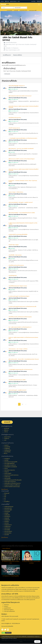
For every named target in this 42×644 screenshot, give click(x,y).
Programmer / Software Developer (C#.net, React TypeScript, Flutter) (23, 181)
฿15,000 (12, 100)
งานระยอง (6, 523)
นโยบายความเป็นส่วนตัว (9, 611)
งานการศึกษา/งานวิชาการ (10, 465)
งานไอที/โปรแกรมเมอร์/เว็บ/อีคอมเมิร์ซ (13, 480)
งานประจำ (6, 445)
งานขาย (6, 468)
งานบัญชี (16, 11)
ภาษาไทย (33, 1)
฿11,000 (12, 89)
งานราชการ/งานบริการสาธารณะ (11, 475)
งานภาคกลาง (7, 528)
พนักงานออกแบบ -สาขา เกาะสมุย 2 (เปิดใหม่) (18, 349)
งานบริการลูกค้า (8, 473)
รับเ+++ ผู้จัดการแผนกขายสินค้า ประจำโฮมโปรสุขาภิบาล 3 (20, 327)
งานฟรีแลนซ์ (7, 449)
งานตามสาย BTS (23, 11)
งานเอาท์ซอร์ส (7, 452)
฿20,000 (12, 111)
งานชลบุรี (6, 513)
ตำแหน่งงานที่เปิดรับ (18, 55)
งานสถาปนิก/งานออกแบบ (10, 482)
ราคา (19, 1)
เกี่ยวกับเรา (7, 605)
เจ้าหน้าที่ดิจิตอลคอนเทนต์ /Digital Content (18, 286)
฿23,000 (16, 100)
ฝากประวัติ (7, 422)
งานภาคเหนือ (7, 530)
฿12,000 (12, 206)
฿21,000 (16, 373)
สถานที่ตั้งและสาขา (7, 55)
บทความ (6, 432)
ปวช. (5, 497)
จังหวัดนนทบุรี (7, 74)
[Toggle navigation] (39, 4)
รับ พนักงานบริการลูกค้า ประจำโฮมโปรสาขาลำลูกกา (19, 296)
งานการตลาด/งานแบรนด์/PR (11, 462)
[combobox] (7, 8)
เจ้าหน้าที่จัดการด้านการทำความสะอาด (16, 265)
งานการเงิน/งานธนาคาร (9, 470)
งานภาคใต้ (6, 535)
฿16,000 (16, 89)
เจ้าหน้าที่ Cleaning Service (14, 128)
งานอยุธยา (7, 521)
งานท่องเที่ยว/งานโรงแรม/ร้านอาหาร (12, 483)
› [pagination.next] (26, 404)
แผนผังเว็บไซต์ (7, 608)
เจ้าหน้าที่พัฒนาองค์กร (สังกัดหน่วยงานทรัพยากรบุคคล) (20, 317)
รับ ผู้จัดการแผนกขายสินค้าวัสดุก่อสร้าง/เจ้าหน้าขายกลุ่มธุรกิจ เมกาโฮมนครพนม (23, 224)
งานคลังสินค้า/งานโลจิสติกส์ (10, 467)
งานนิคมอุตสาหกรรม (9, 507)
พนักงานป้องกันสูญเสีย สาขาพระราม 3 (17, 86)
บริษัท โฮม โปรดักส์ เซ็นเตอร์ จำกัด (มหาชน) (17, 39)
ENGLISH (39, 1)
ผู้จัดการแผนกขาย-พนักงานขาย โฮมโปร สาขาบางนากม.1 (20, 96)
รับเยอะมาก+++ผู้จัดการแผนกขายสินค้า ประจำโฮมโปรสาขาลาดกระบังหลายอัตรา (23, 338)
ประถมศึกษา (7, 502)
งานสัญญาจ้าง (8, 450)
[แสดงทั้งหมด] (5, 489)
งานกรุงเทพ (9, 11)
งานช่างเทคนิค (7, 478)
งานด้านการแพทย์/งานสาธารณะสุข (12, 487)
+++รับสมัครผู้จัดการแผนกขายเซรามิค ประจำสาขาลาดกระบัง (21, 369)
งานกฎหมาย (7, 459)
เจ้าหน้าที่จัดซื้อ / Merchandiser (15, 255)
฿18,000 (12, 132)
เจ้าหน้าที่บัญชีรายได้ (13, 276)
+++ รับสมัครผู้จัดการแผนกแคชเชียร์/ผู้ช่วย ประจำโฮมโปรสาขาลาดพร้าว (23, 138)
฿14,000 (12, 142)
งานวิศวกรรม (7, 477)
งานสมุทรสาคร (7, 526)
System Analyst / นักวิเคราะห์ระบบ (16, 192)
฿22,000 (16, 111)
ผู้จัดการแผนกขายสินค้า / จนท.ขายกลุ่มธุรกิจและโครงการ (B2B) (22, 213)
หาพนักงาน (7, 439)
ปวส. (5, 495)
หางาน (2, 1)
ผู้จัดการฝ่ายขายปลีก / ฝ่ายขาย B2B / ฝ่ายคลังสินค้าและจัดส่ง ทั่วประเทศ (24, 359)
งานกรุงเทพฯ (7, 512)
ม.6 (5, 498)
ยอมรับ (37, 642)
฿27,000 (16, 121)
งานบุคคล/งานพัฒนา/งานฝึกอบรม (12, 485)
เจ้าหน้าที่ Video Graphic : (14, 245)
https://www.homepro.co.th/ (13, 50)
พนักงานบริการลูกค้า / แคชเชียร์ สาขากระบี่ (17, 390)
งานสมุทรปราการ (8, 525)
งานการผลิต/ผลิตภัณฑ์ (9, 464)
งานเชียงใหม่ (7, 515)
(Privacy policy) (13, 638)
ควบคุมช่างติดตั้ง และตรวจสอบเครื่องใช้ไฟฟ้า (18, 234)
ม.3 (5, 500)
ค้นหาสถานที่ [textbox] (19, 7)
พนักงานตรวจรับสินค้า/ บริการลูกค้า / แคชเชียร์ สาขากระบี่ (21, 202)
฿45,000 (16, 363)
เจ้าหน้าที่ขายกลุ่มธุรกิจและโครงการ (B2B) (17, 380)
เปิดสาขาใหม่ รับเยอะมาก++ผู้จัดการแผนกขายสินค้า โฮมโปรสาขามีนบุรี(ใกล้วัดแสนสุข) (23, 107)
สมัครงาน (7, 1)
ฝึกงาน (6, 453)
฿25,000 (16, 216)
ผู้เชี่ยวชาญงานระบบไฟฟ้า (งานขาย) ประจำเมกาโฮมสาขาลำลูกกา (22, 159)
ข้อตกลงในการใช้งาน (9, 610)
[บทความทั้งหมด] (6, 549)
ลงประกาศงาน (13, 1)
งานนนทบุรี (7, 518)
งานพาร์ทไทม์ (7, 447)
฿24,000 (16, 228)
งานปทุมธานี (7, 520)
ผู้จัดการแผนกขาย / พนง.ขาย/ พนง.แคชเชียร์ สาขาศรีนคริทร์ (21, 149)
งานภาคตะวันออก (8, 531)
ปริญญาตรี (7, 493)
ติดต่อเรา (6, 606)
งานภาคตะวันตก (8, 533)
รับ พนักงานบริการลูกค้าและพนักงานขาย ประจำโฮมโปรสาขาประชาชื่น (22, 307)
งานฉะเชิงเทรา (7, 517)
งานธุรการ (6, 472)
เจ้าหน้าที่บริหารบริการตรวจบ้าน (15, 118)
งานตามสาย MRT (33, 11)
